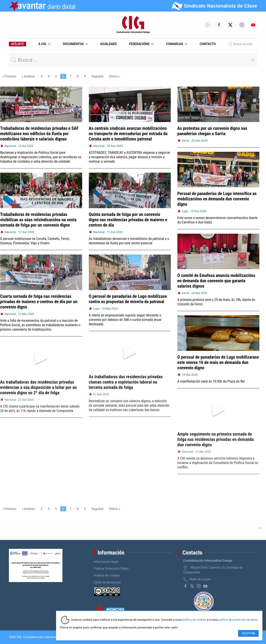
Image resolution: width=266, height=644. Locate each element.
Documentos (75, 44)
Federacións (142, 44)
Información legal (106, 562)
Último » (115, 76)
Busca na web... (242, 44)
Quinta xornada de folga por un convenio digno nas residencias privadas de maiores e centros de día (128, 219)
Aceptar (248, 633)
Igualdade (108, 44)
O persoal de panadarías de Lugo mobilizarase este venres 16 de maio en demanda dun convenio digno (218, 359)
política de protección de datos (238, 620)
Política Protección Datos (111, 569)
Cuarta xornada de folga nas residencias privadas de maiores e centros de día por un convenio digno (39, 299)
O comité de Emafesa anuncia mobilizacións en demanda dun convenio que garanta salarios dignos (216, 279)
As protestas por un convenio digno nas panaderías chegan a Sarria (212, 131)
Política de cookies (107, 575)
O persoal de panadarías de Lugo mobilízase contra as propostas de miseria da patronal (128, 296)
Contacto (208, 44)
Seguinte (97, 76)
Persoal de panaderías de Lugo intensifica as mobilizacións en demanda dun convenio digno (217, 199)
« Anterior (28, 76)
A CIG (44, 44)
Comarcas (177, 44)
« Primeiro (9, 76)
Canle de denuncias (107, 582)
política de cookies (194, 620)
